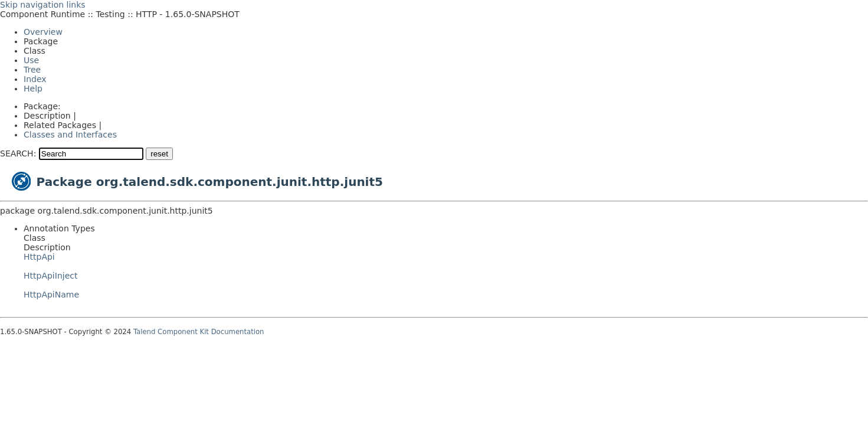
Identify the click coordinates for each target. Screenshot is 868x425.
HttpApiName (51, 295)
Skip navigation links (43, 5)
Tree (32, 70)
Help (33, 89)
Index (35, 79)
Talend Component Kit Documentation (199, 332)
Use (31, 60)
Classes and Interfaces (70, 135)
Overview (43, 32)
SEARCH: (18, 153)
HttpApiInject (50, 276)
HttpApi (39, 257)
